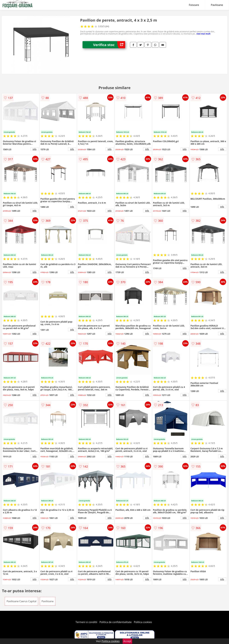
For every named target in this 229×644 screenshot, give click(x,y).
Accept (127, 641)
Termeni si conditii (86, 622)
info (35, 149)
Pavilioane (217, 5)
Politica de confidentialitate (116, 622)
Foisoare (194, 5)
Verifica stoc (109, 45)
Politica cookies (143, 622)
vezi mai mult (203, 34)
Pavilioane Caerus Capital (21, 601)
